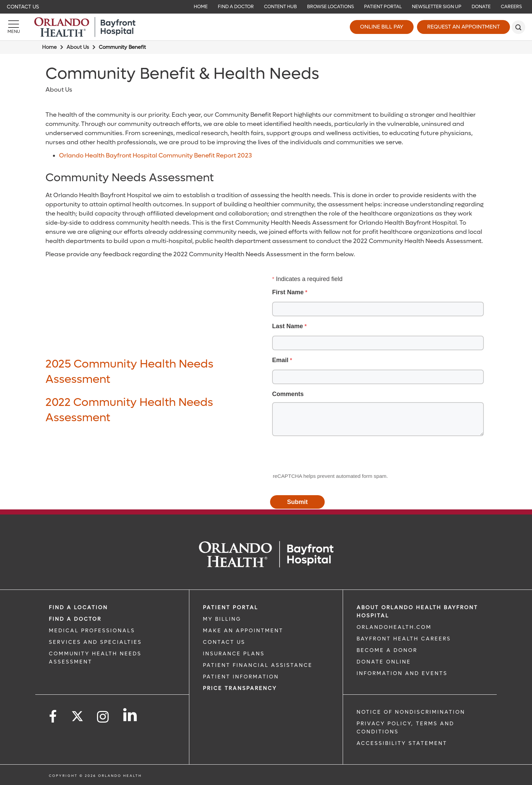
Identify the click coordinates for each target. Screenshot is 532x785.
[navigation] (266, 7)
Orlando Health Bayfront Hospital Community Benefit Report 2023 (155, 156)
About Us (78, 47)
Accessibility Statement (402, 743)
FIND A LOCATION (78, 608)
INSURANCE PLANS (234, 654)
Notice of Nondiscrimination (411, 712)
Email (280, 360)
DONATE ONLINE (384, 662)
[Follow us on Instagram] (103, 717)
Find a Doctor (75, 619)
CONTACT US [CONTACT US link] (224, 642)
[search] (518, 27)
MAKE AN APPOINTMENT (243, 631)
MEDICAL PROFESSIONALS (92, 631)
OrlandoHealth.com (394, 627)
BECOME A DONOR (387, 650)
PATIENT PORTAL (231, 608)
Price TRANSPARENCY (240, 688)
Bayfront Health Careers (404, 639)
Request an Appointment (463, 27)
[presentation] (322, 455)
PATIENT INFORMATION (241, 677)
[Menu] (14, 27)
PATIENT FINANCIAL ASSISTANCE (258, 665)
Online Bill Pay (382, 27)
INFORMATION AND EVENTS (402, 673)
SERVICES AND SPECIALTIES (95, 642)
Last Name (288, 326)
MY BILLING (222, 619)
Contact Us (23, 7)
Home (49, 47)
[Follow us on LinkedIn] (130, 715)
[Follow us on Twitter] (77, 714)
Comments (288, 394)
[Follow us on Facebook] (53, 717)
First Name (288, 292)
